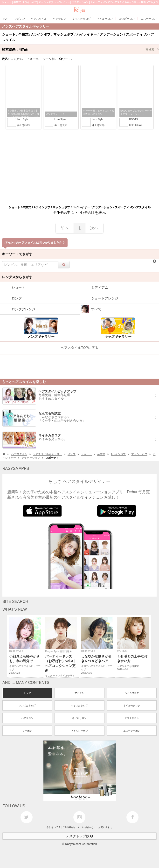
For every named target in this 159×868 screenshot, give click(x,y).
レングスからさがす (17, 277)
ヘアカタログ (132, 693)
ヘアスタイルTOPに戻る (79, 348)
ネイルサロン (79, 718)
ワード (66, 59)
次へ (94, 228)
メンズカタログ (27, 706)
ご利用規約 (69, 827)
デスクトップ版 (80, 836)
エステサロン (132, 718)
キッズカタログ (79, 706)
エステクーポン (132, 731)
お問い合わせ (105, 827)
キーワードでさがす (17, 254)
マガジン (79, 693)
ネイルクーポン (79, 731)
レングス (17, 59)
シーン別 (49, 59)
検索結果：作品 (80, 49)
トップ (27, 693)
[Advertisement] (79, 169)
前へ (65, 228)
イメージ (33, 59)
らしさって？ (54, 827)
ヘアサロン (27, 718)
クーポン (27, 731)
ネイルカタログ (132, 706)
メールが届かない (87, 827)
